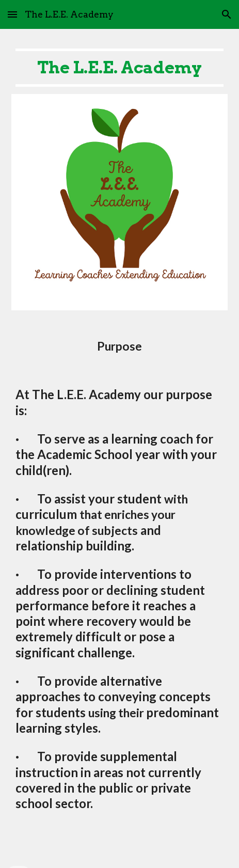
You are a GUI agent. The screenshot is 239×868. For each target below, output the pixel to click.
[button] (12, 14)
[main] (120, 68)
